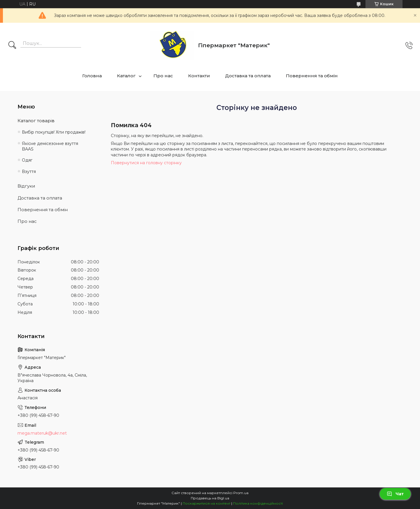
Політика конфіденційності (258, 503)
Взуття (29, 172)
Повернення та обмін (312, 76)
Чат (395, 494)
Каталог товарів (36, 121)
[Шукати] (12, 46)
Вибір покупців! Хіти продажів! (54, 132)
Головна (92, 76)
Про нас (163, 76)
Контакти (199, 76)
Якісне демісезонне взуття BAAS (50, 146)
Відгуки (26, 186)
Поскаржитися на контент (206, 503)
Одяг (27, 160)
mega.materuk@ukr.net (42, 433)
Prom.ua (241, 493)
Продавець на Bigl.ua (210, 498)
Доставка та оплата (248, 76)
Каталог (126, 76)
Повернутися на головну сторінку (146, 163)
